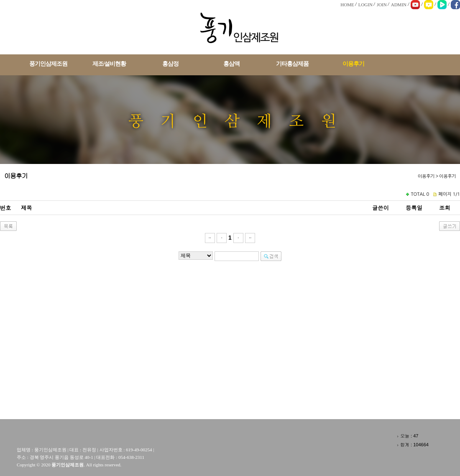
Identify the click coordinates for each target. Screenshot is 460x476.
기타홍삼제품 (292, 64)
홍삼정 (170, 64)
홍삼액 (231, 64)
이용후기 (353, 64)
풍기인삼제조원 (48, 64)
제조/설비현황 (109, 64)
